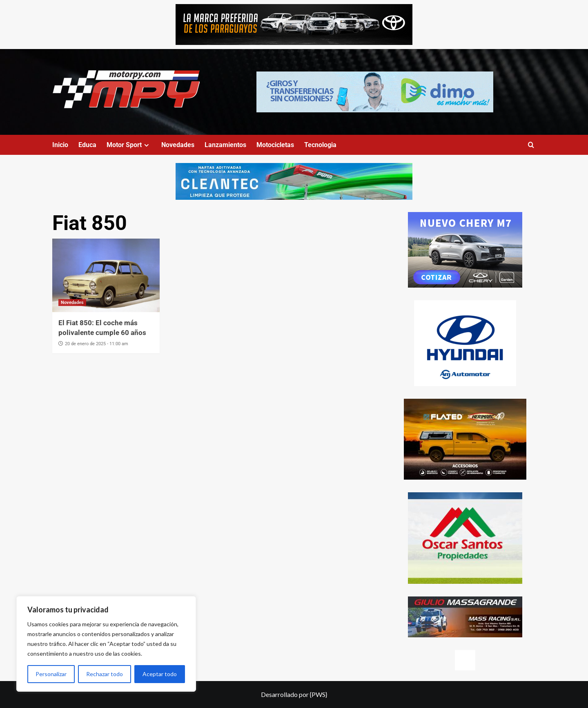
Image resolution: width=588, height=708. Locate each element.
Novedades (178, 145)
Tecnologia (320, 145)
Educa (87, 145)
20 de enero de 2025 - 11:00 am (97, 344)
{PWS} (318, 694)
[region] (106, 644)
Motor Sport (129, 145)
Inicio (60, 145)
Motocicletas (275, 145)
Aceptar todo (160, 674)
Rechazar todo (105, 674)
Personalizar (51, 674)
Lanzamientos (225, 145)
